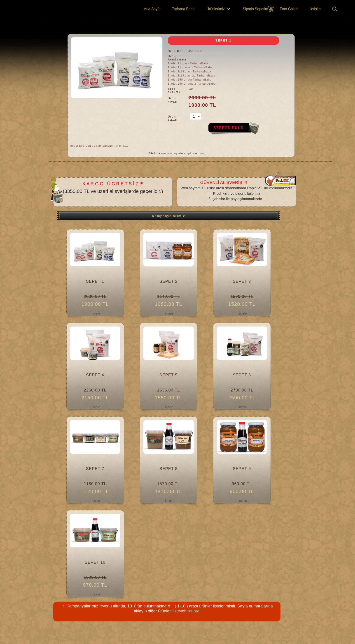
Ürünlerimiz (216, 9)
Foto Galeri (289, 9)
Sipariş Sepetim (255, 9)
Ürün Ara (335, 9)
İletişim (315, 9)
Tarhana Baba (183, 9)
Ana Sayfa (152, 9)
